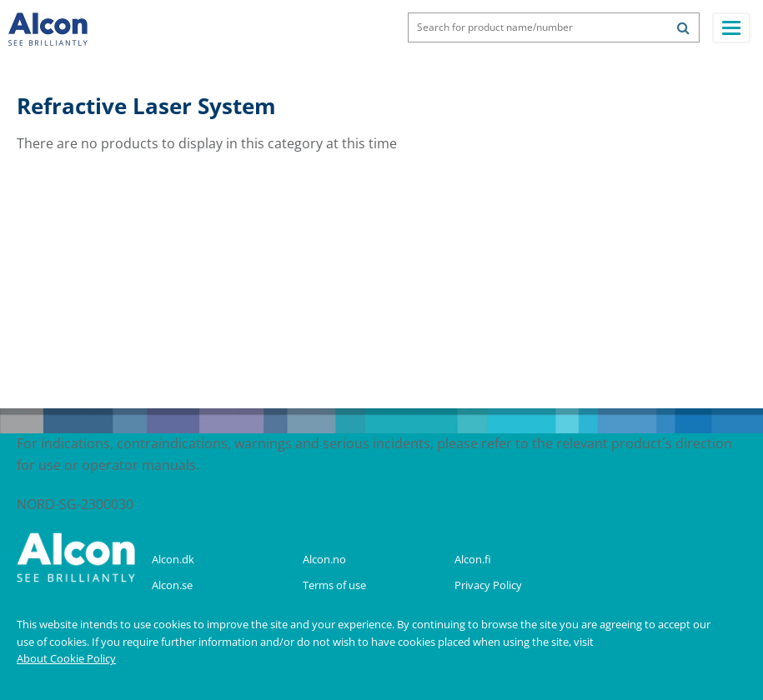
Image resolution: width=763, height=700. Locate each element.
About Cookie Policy (66, 658)
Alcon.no (324, 559)
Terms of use (334, 585)
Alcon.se (172, 585)
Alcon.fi (473, 559)
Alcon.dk (173, 559)
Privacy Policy (488, 585)
